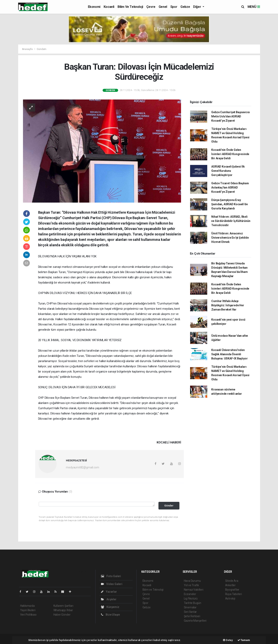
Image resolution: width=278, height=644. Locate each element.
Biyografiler (232, 590)
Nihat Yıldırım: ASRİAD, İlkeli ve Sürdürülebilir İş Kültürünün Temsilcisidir (231, 221)
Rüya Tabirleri (234, 594)
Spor (174, 7)
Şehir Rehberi (192, 616)
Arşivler (109, 599)
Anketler (230, 585)
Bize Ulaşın (111, 615)
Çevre (151, 7)
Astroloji (230, 598)
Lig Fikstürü (191, 598)
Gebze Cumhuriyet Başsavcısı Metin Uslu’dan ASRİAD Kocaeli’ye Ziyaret (231, 116)
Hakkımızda (27, 606)
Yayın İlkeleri (28, 610)
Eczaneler (190, 594)
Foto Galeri (111, 576)
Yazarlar (109, 592)
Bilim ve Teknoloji (130, 7)
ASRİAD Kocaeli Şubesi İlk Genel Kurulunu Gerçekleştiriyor (228, 171)
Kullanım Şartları (63, 606)
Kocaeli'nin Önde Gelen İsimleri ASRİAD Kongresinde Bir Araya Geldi (230, 154)
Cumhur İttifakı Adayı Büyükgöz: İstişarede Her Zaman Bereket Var (228, 305)
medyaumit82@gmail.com (82, 467)
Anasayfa (28, 49)
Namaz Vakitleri (194, 590)
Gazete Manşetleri (195, 621)
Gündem (42, 49)
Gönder (169, 506)
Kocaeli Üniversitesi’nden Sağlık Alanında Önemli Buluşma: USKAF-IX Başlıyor (229, 354)
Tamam (244, 640)
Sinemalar (190, 607)
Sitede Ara (232, 581)
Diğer (197, 7)
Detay (228, 640)
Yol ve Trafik (192, 585)
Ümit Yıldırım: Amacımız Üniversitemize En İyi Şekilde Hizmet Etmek (230, 238)
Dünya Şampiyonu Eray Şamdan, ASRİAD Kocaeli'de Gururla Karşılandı (229, 204)
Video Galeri (112, 584)
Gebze (185, 7)
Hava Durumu (192, 581)
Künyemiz (110, 607)
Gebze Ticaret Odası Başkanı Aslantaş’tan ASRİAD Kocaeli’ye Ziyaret (230, 187)
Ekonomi (94, 7)
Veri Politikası (28, 615)
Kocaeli (109, 7)
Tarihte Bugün (193, 603)
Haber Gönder (62, 615)
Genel (163, 7)
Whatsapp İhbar (63, 610)
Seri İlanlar (190, 612)
